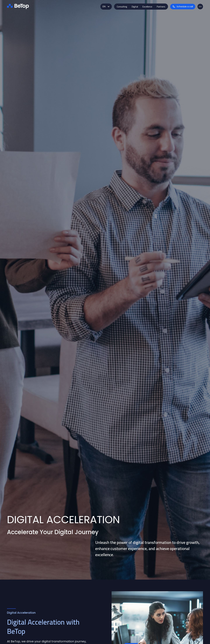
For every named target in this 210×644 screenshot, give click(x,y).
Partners (161, 7)
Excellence (147, 7)
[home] (18, 6)
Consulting (122, 7)
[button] (106, 7)
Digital (135, 7)
